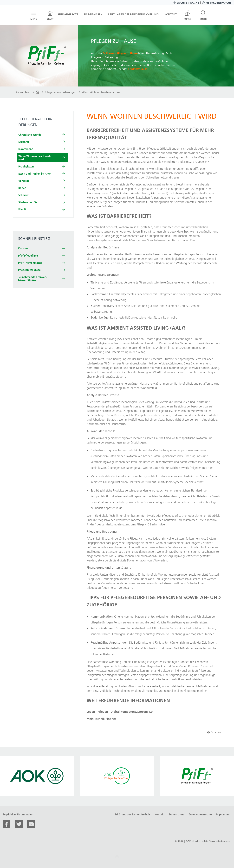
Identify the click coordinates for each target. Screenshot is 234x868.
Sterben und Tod (28, 202)
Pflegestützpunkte (29, 270)
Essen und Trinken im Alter (35, 174)
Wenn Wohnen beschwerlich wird (102, 92)
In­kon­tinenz (26, 149)
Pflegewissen (93, 14)
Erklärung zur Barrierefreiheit (132, 814)
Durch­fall (24, 142)
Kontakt (171, 14)
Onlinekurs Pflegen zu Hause (120, 53)
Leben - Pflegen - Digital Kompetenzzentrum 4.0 (120, 712)
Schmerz (23, 195)
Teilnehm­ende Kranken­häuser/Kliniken (33, 279)
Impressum (223, 814)
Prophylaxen (26, 166)
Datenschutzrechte (200, 814)
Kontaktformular (138, 69)
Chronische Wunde (30, 135)
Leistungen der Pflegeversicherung (133, 14)
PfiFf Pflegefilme (28, 256)
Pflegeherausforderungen (61, 92)
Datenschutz (177, 814)
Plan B (22, 209)
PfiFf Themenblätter (30, 263)
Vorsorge (24, 181)
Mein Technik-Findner (101, 719)
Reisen (22, 188)
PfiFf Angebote (68, 14)
